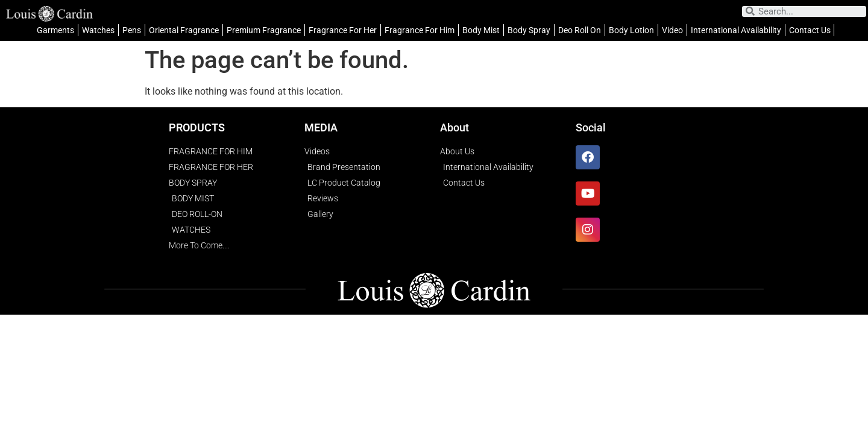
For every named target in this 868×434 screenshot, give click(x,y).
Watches (98, 30)
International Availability (736, 30)
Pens (132, 30)
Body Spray (529, 30)
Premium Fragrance (264, 30)
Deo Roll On (580, 30)
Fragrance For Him (420, 30)
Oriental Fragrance (184, 30)
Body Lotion (631, 30)
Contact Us (810, 30)
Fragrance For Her (343, 30)
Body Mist (481, 30)
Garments (55, 30)
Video (672, 30)
